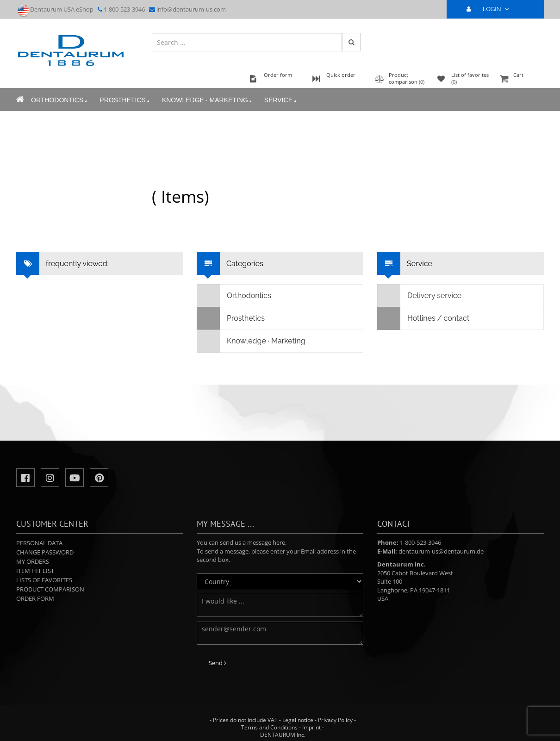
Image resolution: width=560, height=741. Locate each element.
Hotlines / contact (423, 318)
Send (218, 663)
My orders (33, 561)
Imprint (311, 727)
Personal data (39, 543)
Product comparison (50, 589)
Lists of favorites (44, 580)
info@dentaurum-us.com (191, 9)
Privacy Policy (335, 720)
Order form (35, 598)
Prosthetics (125, 100)
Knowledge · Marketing (208, 100)
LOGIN (492, 9)
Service (281, 100)
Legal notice (298, 720)
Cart (521, 79)
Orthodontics (60, 100)
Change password (45, 552)
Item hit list (35, 571)
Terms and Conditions (269, 727)
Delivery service (420, 296)
